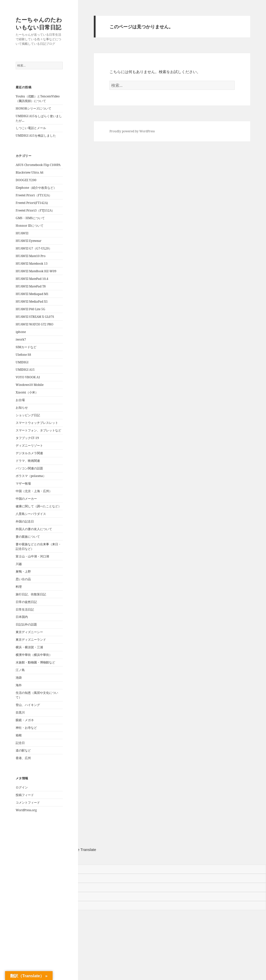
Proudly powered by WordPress (132, 131)
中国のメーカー (26, 499)
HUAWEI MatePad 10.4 (32, 279)
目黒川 (20, 712)
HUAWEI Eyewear (29, 241)
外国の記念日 (25, 521)
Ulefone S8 (23, 355)
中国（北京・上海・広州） (34, 491)
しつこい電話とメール (31, 128)
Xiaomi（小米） (27, 392)
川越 (19, 564)
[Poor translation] (27, 859)
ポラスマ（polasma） (31, 476)
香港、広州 (23, 758)
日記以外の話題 (26, 624)
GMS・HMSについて (30, 218)
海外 (19, 685)
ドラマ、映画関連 (28, 461)
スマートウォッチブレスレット (37, 423)
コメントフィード (28, 802)
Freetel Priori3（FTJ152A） (35, 210)
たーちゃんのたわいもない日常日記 (39, 23)
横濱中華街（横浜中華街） (34, 655)
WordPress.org (26, 810)
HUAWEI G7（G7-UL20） (34, 248)
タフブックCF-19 (27, 438)
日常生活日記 (25, 609)
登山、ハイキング (28, 705)
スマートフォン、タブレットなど (38, 430)
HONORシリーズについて (34, 108)
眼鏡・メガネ (25, 720)
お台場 (20, 400)
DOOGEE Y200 (26, 180)
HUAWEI (22, 233)
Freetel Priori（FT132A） (34, 195)
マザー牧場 (23, 483)
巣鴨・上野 (23, 571)
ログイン (22, 787)
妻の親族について (28, 537)
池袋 (19, 677)
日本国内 (22, 617)
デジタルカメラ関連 (29, 453)
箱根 (19, 735)
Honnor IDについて (30, 226)
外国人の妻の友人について (34, 529)
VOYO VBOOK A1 (28, 377)
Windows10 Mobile (30, 385)
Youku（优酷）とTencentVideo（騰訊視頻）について (38, 99)
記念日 (20, 743)
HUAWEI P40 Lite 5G (30, 309)
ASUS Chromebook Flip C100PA (38, 165)
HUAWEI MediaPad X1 (32, 301)
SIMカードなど (26, 347)
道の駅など (23, 750)
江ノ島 (20, 670)
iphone (21, 332)
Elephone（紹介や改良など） (36, 188)
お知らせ (22, 408)
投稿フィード (25, 795)
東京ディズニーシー (29, 632)
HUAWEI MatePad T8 (31, 286)
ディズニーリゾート (29, 445)
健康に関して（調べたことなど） (38, 506)
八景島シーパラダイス (31, 514)
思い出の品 (23, 579)
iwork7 (21, 339)
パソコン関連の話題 (29, 468)
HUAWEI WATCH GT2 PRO (35, 324)
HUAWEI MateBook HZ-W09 (36, 271)
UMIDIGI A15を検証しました (36, 135)
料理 (19, 587)
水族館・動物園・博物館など (35, 662)
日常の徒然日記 (26, 602)
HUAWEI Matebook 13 (32, 264)
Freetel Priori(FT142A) (32, 203)
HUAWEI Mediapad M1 (32, 294)
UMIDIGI (22, 362)
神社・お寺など (26, 728)
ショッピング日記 (28, 415)
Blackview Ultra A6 (30, 172)
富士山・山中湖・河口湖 (32, 556)
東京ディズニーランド (31, 640)
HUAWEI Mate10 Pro (31, 256)
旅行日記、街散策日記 (31, 594)
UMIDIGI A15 (25, 370)
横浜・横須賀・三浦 (29, 647)
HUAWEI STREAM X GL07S (35, 317)
